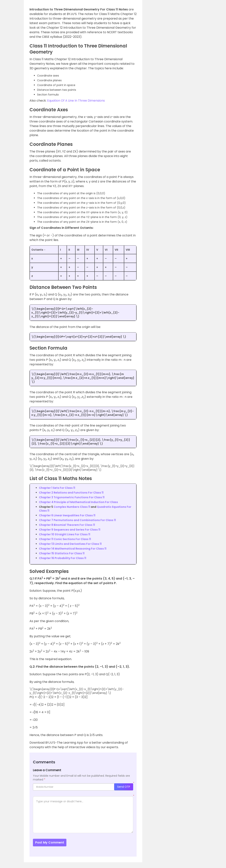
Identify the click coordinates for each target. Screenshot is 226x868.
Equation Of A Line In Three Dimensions (76, 101)
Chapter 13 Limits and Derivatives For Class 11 (70, 544)
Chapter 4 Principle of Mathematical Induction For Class (78, 502)
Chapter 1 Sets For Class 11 (57, 488)
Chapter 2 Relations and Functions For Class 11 (71, 493)
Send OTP (124, 787)
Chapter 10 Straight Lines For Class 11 (65, 534)
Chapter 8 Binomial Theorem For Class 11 (67, 525)
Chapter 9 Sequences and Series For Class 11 (70, 530)
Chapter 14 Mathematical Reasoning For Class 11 (73, 549)
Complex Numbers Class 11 (72, 507)
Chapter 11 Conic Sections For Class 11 (65, 539)
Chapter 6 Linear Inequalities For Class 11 (67, 515)
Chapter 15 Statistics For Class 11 (62, 553)
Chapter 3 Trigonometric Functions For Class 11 (72, 497)
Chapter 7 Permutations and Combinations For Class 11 (77, 520)
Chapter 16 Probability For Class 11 (63, 558)
